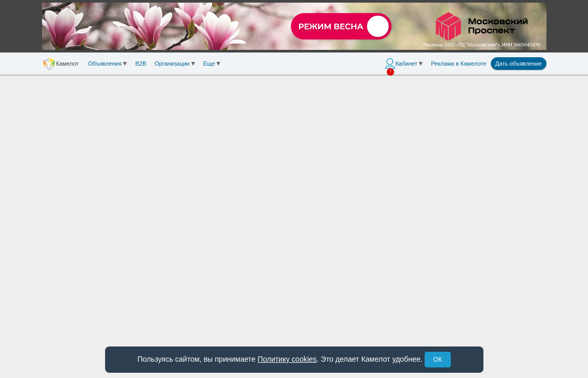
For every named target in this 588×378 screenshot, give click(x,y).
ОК (438, 360)
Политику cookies (287, 359)
